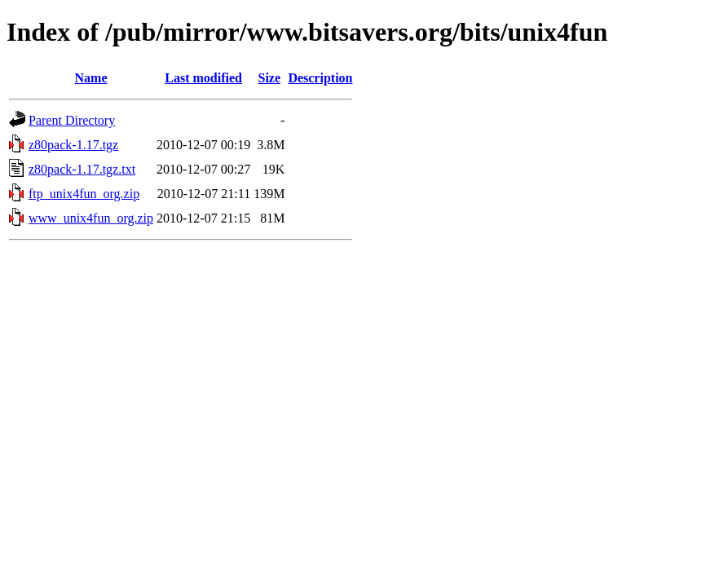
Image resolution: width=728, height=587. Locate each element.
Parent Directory (72, 120)
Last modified (203, 78)
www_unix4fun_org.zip (91, 218)
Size (269, 78)
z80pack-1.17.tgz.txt (82, 169)
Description (320, 78)
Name (91, 78)
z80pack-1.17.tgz (73, 145)
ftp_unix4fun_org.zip (84, 194)
